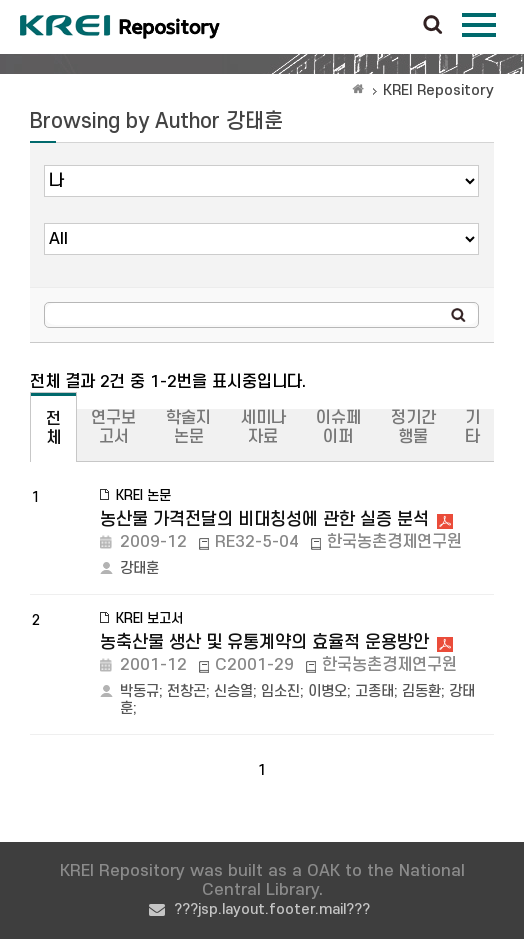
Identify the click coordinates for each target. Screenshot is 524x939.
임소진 (280, 691)
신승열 (233, 691)
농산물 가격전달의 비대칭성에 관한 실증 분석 (264, 519)
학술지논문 (188, 427)
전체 (53, 428)
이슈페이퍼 (338, 427)
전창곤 (186, 691)
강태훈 (139, 568)
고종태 (374, 691)
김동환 (421, 691)
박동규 (139, 691)
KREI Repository (438, 90)
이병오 (327, 691)
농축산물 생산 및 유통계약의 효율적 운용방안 (264, 642)
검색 (433, 26)
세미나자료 (263, 427)
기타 (472, 427)
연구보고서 (113, 427)
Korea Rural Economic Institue (120, 27)
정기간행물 (413, 427)
